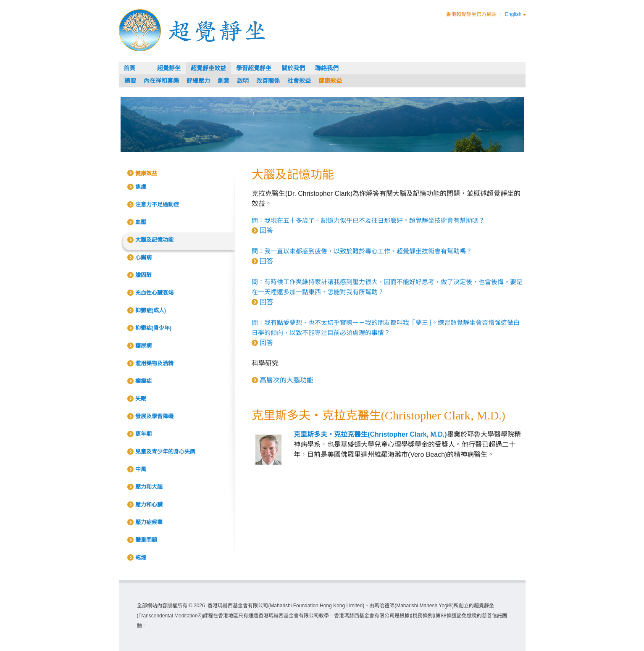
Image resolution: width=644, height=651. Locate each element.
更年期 (143, 434)
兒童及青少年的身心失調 (165, 452)
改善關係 (268, 81)
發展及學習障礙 (154, 416)
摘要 (130, 81)
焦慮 (141, 187)
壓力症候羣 (149, 522)
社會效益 (299, 81)
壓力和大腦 (149, 487)
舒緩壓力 (198, 81)
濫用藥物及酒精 (154, 363)
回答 (266, 231)
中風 (141, 469)
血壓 (141, 222)
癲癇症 (143, 381)
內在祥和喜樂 (161, 81)
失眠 (141, 399)
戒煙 (141, 557)
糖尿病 (143, 346)
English (513, 14)
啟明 (243, 81)
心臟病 (143, 257)
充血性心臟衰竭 (154, 293)
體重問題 (146, 540)
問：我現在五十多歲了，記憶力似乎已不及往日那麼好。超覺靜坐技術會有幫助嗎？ (368, 221)
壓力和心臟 (149, 505)
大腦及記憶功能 (154, 240)
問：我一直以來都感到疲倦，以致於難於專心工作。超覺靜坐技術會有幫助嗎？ (362, 251)
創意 (223, 81)
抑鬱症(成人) (151, 310)
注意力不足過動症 (157, 204)
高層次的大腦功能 (287, 380)
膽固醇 (143, 275)
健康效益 (330, 81)
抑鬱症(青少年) (154, 328)
